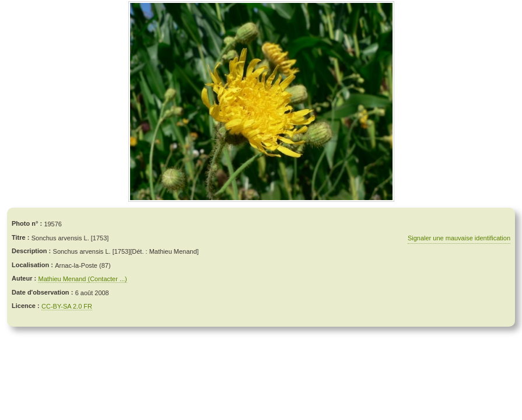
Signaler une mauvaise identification (459, 238)
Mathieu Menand (63, 279)
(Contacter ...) (107, 279)
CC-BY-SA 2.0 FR (67, 306)
